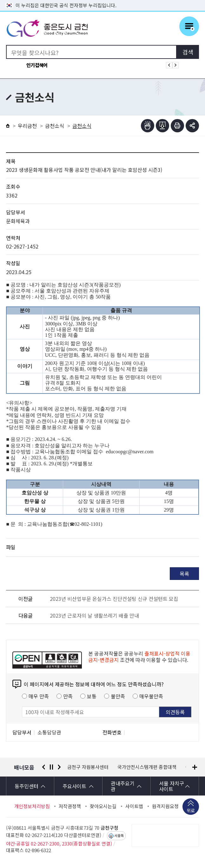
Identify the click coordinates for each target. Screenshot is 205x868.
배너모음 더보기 (195, 767)
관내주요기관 (123, 786)
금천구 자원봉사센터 (138, 767)
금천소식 (55, 126)
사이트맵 (134, 806)
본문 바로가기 (102, 0)
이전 (43, 767)
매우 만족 (39, 696)
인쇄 (177, 126)
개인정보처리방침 (32, 806)
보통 (92, 696)
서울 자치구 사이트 (172, 786)
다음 (59, 767)
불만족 (118, 696)
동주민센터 (26, 786)
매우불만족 (151, 696)
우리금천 (27, 126)
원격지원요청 (165, 806)
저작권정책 (70, 806)
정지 (51, 767)
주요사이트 (74, 786)
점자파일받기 (162, 126)
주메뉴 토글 (189, 26)
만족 (68, 696)
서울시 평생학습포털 (88, 767)
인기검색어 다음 (175, 65)
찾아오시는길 (103, 806)
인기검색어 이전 (169, 65)
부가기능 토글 (192, 126)
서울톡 (119, 836)
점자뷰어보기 (148, 126)
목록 (184, 574)
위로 (191, 811)
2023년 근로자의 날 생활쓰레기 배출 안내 (94, 615)
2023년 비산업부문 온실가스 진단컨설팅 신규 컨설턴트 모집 (114, 599)
